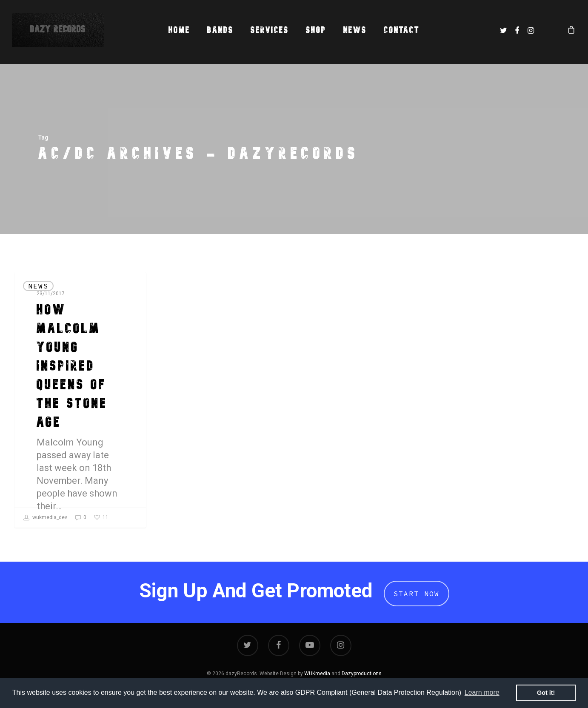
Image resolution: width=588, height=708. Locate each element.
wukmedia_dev (45, 518)
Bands (220, 30)
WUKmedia (317, 674)
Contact (402, 30)
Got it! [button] (546, 693)
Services (270, 30)
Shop (316, 30)
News (355, 30)
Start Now (417, 594)
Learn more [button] (482, 692)
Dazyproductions (362, 674)
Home (179, 30)
